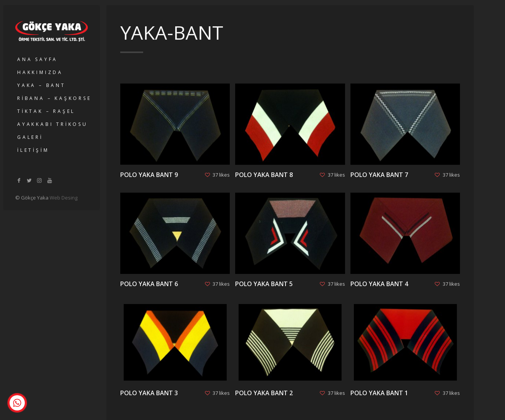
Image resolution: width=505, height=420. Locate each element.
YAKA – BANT (41, 85)
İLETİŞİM (33, 150)
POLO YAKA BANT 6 (149, 284)
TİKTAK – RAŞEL (46, 111)
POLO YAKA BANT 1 (379, 393)
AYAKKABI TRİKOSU (52, 124)
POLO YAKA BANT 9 (149, 175)
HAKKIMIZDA (40, 72)
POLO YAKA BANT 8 (264, 175)
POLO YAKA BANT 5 (264, 284)
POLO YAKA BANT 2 (264, 393)
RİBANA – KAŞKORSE (54, 98)
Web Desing (64, 198)
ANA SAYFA (37, 59)
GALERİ (30, 137)
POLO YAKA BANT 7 (379, 175)
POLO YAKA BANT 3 (149, 393)
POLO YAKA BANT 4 (379, 284)
